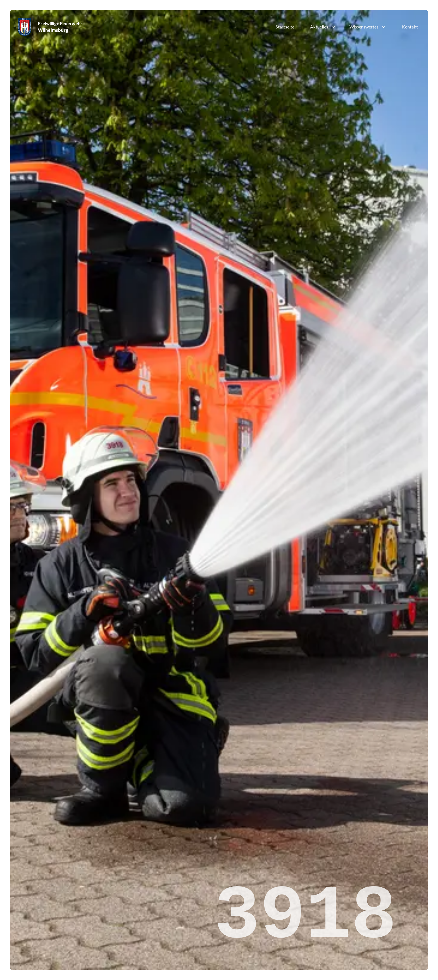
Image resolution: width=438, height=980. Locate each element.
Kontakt (410, 27)
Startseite (285, 27)
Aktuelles (323, 27)
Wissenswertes (368, 27)
